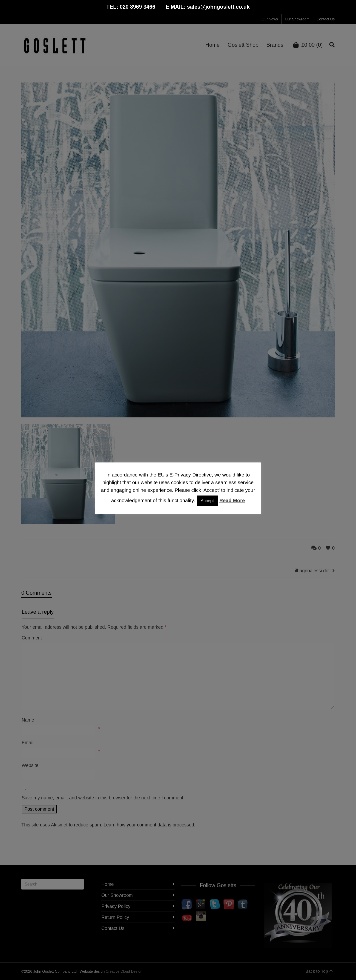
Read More (232, 500)
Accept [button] (207, 501)
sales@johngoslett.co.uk (218, 7)
